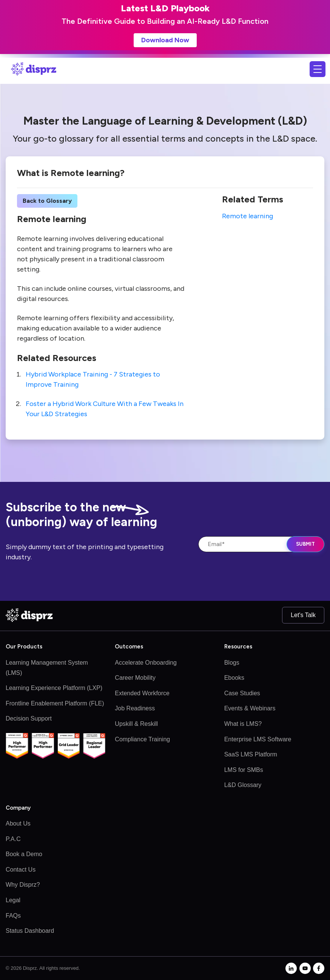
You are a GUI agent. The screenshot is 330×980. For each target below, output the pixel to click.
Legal (13, 900)
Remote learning (247, 216)
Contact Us (21, 870)
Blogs (232, 663)
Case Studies (242, 693)
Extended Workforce (142, 693)
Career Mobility (135, 678)
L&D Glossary (243, 785)
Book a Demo (24, 854)
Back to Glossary (47, 201)
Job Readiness (135, 708)
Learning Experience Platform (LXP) (54, 688)
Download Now (165, 40)
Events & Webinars (250, 708)
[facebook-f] (319, 968)
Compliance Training (142, 739)
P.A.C (13, 839)
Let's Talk (303, 615)
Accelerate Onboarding (146, 663)
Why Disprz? (23, 885)
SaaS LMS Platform (251, 754)
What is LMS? (243, 724)
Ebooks (234, 678)
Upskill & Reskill (136, 724)
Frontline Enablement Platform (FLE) (55, 703)
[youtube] (305, 968)
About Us (18, 823)
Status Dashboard (30, 931)
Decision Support (29, 718)
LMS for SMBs (244, 770)
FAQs (13, 916)
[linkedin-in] (291, 968)
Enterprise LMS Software (258, 739)
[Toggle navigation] (318, 69)
